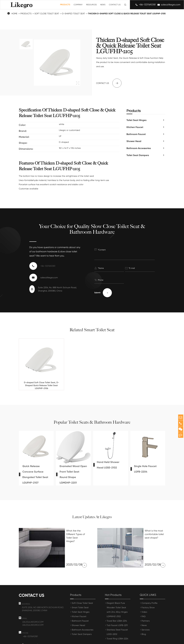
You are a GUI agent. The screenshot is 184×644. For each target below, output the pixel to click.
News (103, 5)
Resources (91, 5)
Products (65, 5)
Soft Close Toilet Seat (47, 14)
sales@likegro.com (171, 5)
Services (146, 614)
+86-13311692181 (147, 5)
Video (144, 596)
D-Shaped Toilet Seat (74, 14)
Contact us (109, 83)
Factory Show (148, 592)
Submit (103, 293)
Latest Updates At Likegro (92, 517)
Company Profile (149, 588)
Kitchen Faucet (135, 127)
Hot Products (113, 579)
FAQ (144, 601)
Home (14, 14)
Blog (144, 619)
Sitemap (145, 641)
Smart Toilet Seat (80, 592)
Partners (146, 605)
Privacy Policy (159, 641)
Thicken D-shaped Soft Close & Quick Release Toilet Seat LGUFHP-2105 (127, 14)
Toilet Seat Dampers (138, 155)
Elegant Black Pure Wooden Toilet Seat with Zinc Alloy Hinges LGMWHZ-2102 (117, 594)
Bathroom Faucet (136, 134)
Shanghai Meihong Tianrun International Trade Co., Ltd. (58, 641)
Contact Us (115, 5)
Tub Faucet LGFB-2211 (117, 610)
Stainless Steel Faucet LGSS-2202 (117, 616)
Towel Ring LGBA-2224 (117, 623)
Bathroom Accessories (139, 148)
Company (78, 5)
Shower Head (134, 141)
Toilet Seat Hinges (136, 120)
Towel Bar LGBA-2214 (117, 605)
